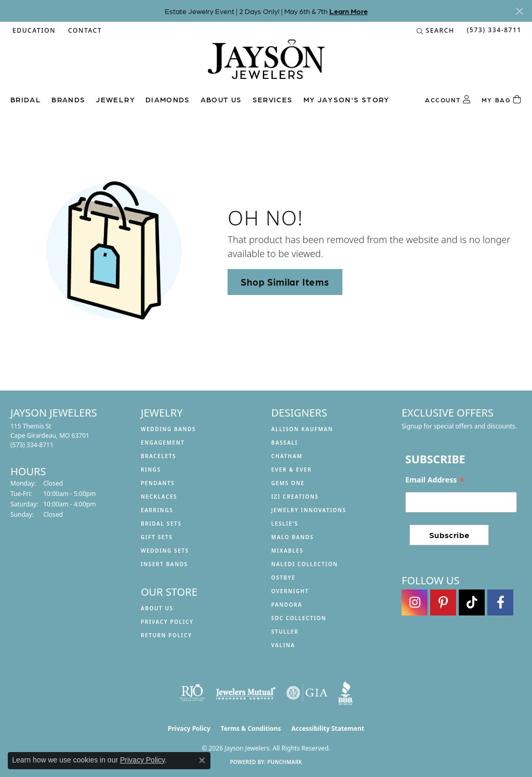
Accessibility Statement (328, 728)
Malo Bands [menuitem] (292, 537)
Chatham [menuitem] (287, 456)
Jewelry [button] (115, 99)
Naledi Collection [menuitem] (305, 564)
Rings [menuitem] (151, 470)
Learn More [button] (349, 11)
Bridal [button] (26, 99)
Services (273, 99)
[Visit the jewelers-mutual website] (245, 693)
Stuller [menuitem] (285, 632)
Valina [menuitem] (283, 645)
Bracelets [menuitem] (158, 456)
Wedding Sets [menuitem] (165, 551)
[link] (84, 31)
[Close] (519, 11)
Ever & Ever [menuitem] (291, 470)
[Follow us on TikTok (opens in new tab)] (472, 602)
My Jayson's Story (347, 99)
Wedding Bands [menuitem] (168, 429)
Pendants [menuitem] (158, 483)
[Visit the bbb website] (345, 693)
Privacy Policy (167, 622)
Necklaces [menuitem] (159, 497)
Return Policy (167, 635)
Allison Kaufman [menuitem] (302, 429)
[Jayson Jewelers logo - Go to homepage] (266, 64)
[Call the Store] (32, 445)
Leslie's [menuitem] (285, 524)
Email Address (435, 480)
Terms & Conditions (251, 728)
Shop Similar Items (285, 282)
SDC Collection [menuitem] (299, 618)
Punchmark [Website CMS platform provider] (285, 762)
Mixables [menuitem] (287, 551)
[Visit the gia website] (307, 693)
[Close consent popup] (202, 760)
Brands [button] (68, 99)
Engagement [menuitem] (163, 443)
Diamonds (168, 99)
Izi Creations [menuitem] (295, 497)
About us (221, 99)
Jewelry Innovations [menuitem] (309, 510)
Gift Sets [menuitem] (157, 537)
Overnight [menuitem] (290, 591)
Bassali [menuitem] (284, 443)
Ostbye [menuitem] (283, 578)
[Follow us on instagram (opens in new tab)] (415, 602)
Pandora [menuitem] (287, 605)
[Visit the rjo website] (192, 693)
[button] (33, 31)
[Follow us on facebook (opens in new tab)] (500, 602)
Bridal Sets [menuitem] (161, 524)
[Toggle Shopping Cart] (502, 100)
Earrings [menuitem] (157, 510)
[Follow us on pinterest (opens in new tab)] (443, 602)
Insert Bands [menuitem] (164, 564)
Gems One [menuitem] (288, 483)
